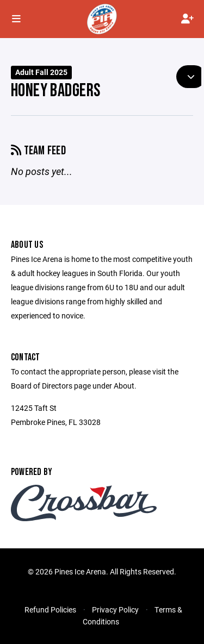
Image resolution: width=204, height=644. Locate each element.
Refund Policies (50, 609)
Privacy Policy (115, 609)
